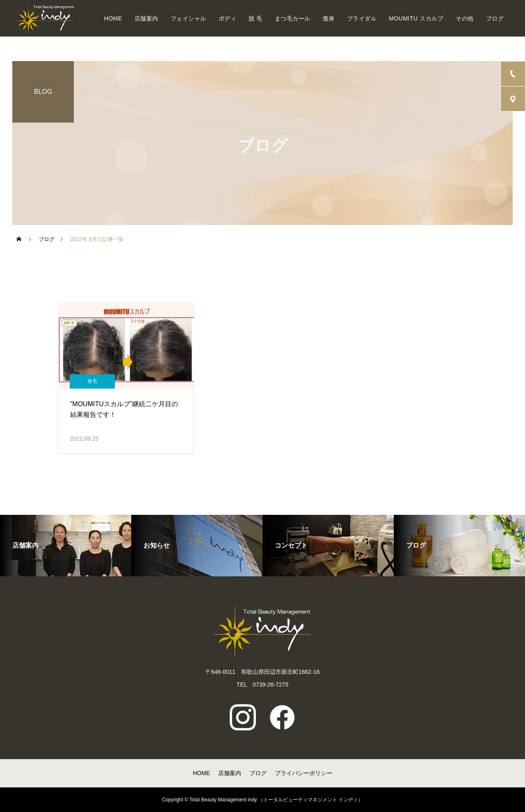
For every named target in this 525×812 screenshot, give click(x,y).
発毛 (92, 381)
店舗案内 (146, 18)
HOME (113, 18)
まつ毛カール (293, 18)
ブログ (495, 18)
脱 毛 (255, 18)
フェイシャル (188, 18)
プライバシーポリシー (304, 773)
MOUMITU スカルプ (416, 18)
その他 (465, 18)
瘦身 (329, 18)
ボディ (228, 18)
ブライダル (362, 18)
